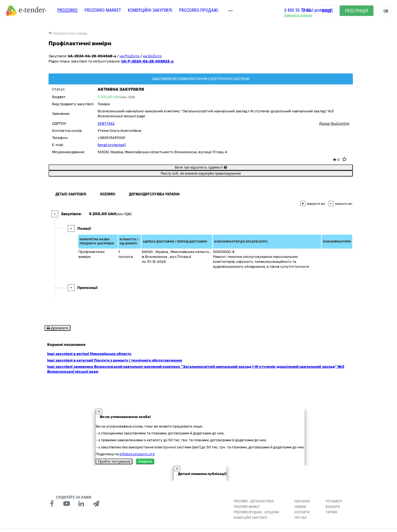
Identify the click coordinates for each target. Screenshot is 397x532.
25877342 (106, 123)
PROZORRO (67, 10)
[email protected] (112, 145)
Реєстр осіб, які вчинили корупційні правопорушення (201, 173)
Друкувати (57, 328)
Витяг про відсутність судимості (201, 167)
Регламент (334, 493)
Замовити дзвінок (298, 15)
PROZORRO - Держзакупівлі (254, 493)
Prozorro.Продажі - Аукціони (256, 504)
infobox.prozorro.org (137, 446)
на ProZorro (130, 56)
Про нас (301, 509)
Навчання (302, 493)
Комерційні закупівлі (150, 10)
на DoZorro (152, 56)
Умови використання (141, 526)
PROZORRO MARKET (103, 10)
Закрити (145, 453)
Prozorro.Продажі (199, 10)
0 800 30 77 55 (297, 10)
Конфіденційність (112, 526)
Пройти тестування (114, 453)
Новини (300, 499)
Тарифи (331, 504)
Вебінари (333, 499)
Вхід (326, 11)
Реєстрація (357, 11)
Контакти (302, 504)
